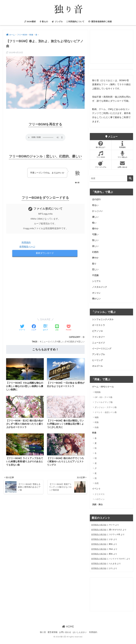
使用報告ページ (27, 247)
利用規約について (76, 21)
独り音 (43, 637)
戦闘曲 (98, 396)
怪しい (95, 241)
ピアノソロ (98, 334)
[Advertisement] (45, 287)
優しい (61, 342)
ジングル (57, 21)
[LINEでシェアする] (57, 328)
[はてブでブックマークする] (45, 328)
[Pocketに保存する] (69, 328)
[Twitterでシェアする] (22, 328)
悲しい (81, 342)
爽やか (95, 259)
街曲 (97, 431)
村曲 (97, 427)
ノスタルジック (100, 289)
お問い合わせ (122, 164)
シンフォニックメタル (103, 322)
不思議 (95, 277)
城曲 (97, 421)
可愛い (95, 235)
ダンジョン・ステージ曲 (106, 411)
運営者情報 (53, 637)
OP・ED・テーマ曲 (104, 401)
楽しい (95, 247)
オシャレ (97, 295)
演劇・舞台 (98, 509)
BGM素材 (30, 21)
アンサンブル (99, 358)
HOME (68, 631)
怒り (94, 265)
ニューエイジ (48, 342)
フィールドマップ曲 (104, 406)
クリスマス (100, 499)
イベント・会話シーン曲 (106, 416)
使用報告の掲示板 (99, 529)
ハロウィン (100, 504)
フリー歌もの (122, 155)
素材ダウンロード (45, 253)
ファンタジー (99, 340)
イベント (97, 493)
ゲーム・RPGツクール (104, 391)
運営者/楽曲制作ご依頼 (100, 21)
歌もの (44, 21)
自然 (97, 488)
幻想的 (71, 342)
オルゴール (98, 370)
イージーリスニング (102, 352)
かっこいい (98, 211)
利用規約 (26, 243)
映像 (94, 437)
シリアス (97, 283)
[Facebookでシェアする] (34, 328)
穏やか (95, 229)
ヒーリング (98, 364)
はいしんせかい (80, 637)
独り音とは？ (101, 145)
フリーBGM (101, 155)
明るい (95, 205)
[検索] (130, 178)
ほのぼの (97, 200)
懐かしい (97, 301)
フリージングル (101, 164)
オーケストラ (99, 328)
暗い (94, 223)
